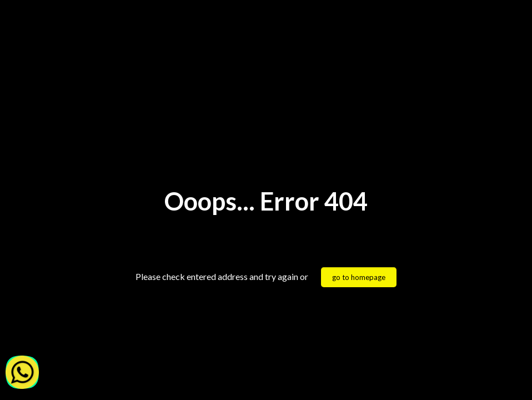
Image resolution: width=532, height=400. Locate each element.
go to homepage (359, 277)
